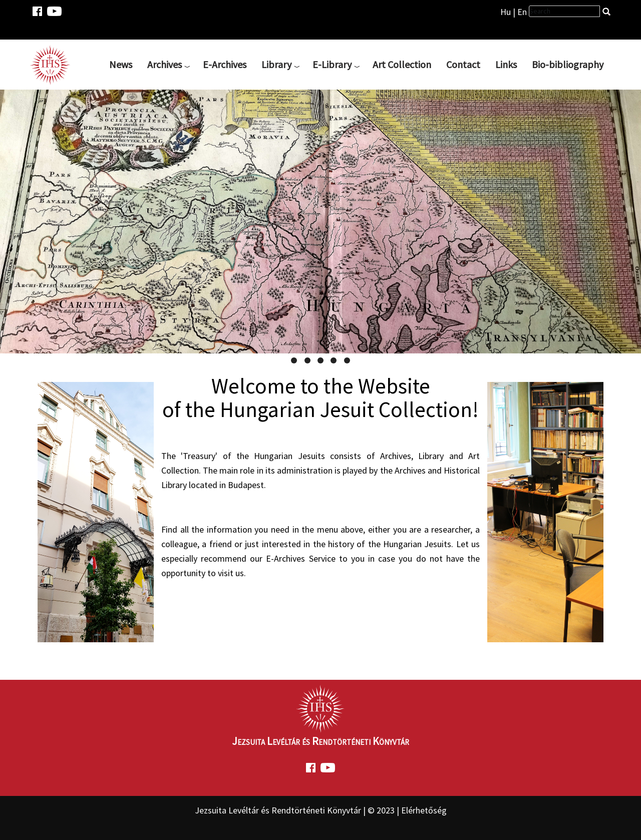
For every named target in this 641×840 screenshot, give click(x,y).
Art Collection (402, 64)
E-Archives (225, 64)
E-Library (332, 64)
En (522, 12)
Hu (506, 12)
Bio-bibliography (568, 64)
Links (506, 64)
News (121, 64)
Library (276, 64)
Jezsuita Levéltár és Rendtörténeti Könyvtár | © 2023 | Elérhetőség (321, 810)
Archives (165, 64)
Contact (463, 64)
